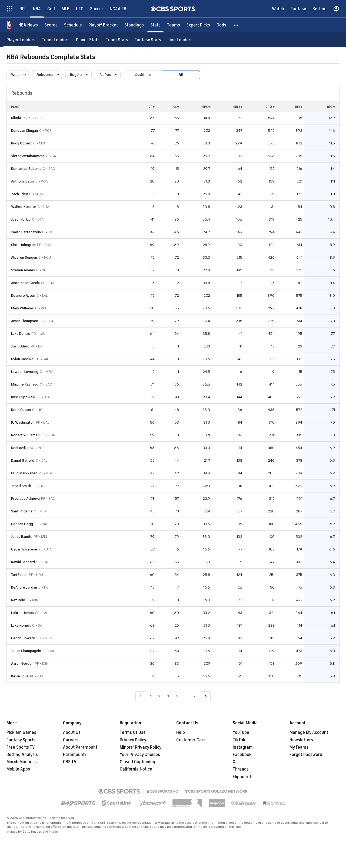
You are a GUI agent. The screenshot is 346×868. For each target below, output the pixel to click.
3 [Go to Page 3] (168, 696)
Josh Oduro (20, 346)
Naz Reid (18, 600)
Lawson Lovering (25, 372)
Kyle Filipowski (23, 397)
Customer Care (191, 740)
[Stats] (155, 25)
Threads (241, 769)
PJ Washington (23, 422)
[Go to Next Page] (206, 696)
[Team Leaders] (56, 40)
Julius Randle (22, 537)
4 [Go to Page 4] (177, 696)
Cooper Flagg (22, 524)
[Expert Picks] (198, 25)
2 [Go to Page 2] (159, 696)
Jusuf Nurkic (21, 219)
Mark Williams (22, 308)
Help (181, 732)
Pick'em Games (21, 732)
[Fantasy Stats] (148, 40)
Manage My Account (309, 732)
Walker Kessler (24, 207)
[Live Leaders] (180, 40)
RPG (331, 107)
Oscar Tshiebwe (24, 549)
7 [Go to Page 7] (194, 696)
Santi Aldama (22, 511)
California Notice (136, 769)
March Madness (22, 762)
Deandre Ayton (23, 295)
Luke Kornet (21, 625)
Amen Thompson (25, 321)
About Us (72, 732)
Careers (71, 740)
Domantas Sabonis (26, 169)
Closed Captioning (137, 762)
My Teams (299, 747)
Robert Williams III (26, 435)
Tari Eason (19, 575)
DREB (270, 107)
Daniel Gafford (23, 460)
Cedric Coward (23, 638)
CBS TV (70, 762)
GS (176, 107)
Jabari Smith (21, 486)
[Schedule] (73, 25)
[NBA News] (28, 25)
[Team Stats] (117, 40)
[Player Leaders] (21, 40)
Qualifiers (143, 75)
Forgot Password (306, 755)
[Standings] (134, 25)
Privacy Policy (133, 740)
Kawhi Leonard (23, 562)
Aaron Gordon (22, 663)
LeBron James (22, 613)
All (181, 75)
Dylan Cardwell (23, 359)
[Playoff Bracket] (103, 25)
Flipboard (242, 777)
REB (299, 107)
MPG (206, 107)
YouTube (241, 732)
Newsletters (301, 740)
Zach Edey (19, 194)
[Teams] (174, 25)
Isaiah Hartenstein (26, 232)
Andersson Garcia (25, 283)
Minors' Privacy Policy (141, 747)
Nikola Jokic (21, 118)
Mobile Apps (18, 769)
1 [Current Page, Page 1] (151, 696)
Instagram (243, 747)
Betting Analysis (22, 755)
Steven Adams (23, 270)
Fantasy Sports (21, 740)
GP (152, 107)
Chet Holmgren (23, 245)
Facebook (242, 755)
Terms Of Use (133, 732)
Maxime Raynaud (25, 384)
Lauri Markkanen (24, 473)
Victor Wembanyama (28, 156)
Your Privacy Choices (140, 755)
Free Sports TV (21, 747)
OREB (238, 107)
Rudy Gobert (21, 143)
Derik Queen (21, 410)
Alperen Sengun (24, 257)
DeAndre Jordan (24, 587)
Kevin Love (20, 676)
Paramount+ (75, 755)
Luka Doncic (21, 334)
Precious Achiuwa (25, 499)
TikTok (239, 740)
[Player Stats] (88, 40)
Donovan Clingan (24, 131)
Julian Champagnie (26, 651)
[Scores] (51, 25)
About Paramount (80, 747)
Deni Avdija (20, 448)
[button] (236, 25)
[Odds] (221, 25)
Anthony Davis (23, 181)
